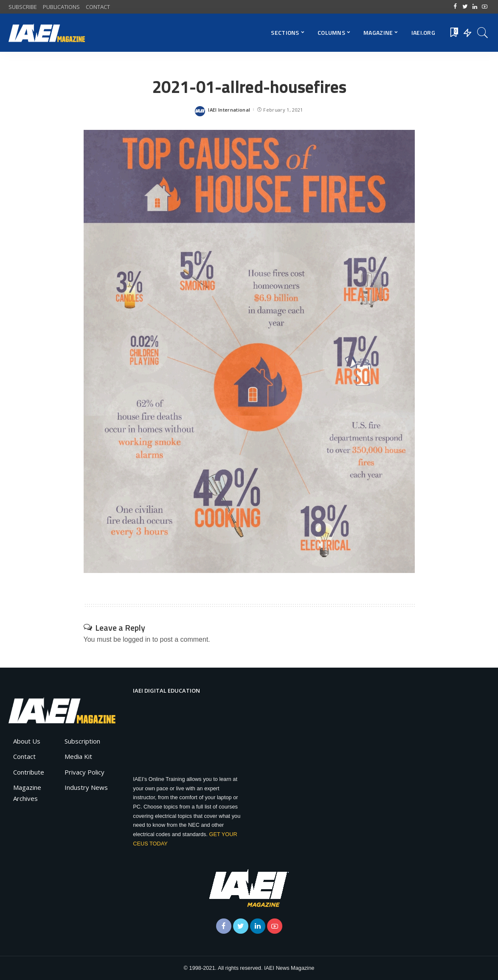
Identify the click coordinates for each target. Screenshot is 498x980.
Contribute (29, 772)
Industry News (86, 787)
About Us (27, 741)
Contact (24, 756)
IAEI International (229, 110)
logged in (136, 639)
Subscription (82, 741)
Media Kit (78, 756)
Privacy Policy (84, 772)
